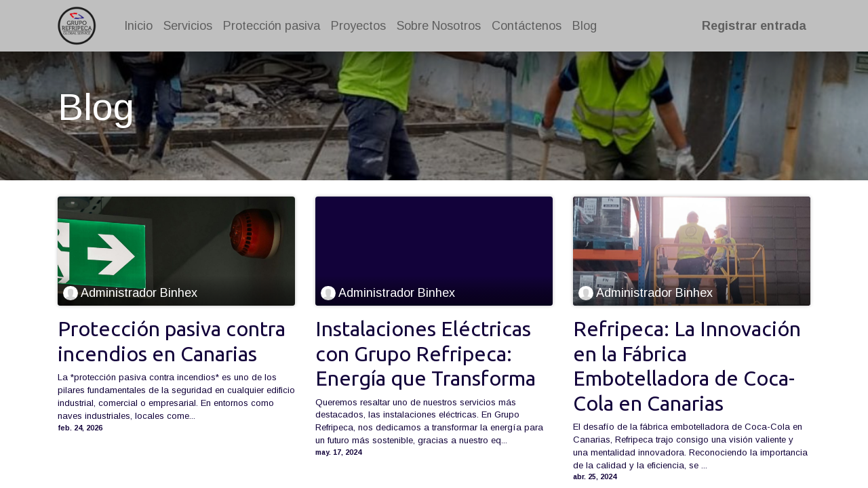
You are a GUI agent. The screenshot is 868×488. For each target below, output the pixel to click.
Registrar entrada (753, 26)
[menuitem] (140, 26)
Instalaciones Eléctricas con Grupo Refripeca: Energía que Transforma (426, 353)
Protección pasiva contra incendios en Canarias (172, 341)
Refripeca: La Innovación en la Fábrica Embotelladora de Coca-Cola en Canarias (687, 366)
